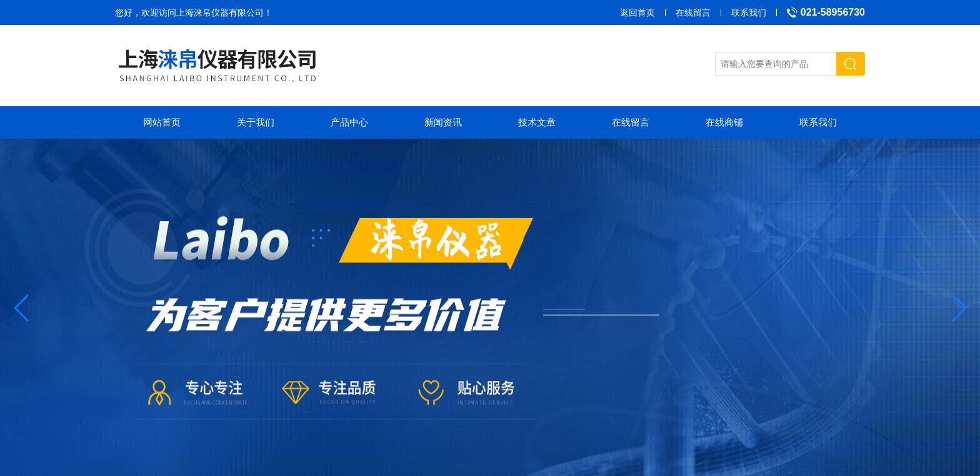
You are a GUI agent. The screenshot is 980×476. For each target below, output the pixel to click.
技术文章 (537, 122)
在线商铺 (724, 122)
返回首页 (637, 12)
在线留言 (693, 12)
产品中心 (349, 122)
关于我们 (256, 122)
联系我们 (749, 12)
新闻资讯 (443, 122)
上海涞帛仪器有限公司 (220, 12)
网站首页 (162, 122)
